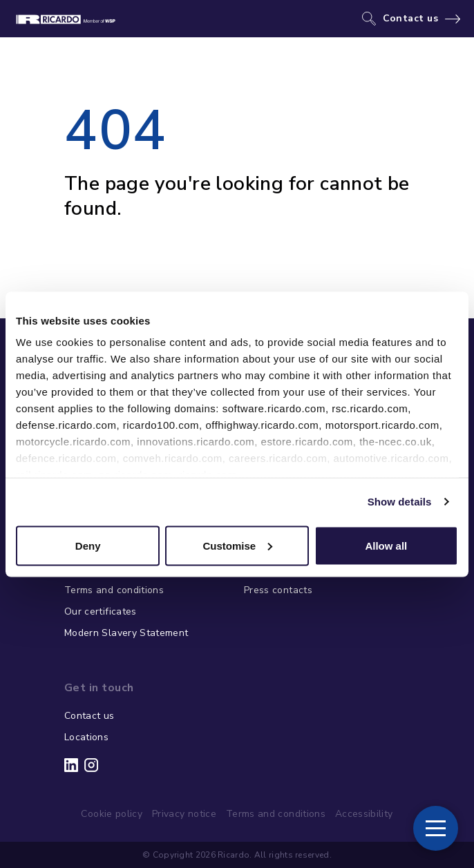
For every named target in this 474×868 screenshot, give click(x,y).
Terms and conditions (114, 590)
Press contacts (278, 590)
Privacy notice (184, 814)
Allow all (386, 545)
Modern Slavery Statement (126, 633)
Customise (237, 545)
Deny (88, 545)
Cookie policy (112, 814)
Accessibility (364, 814)
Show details (400, 502)
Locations (86, 737)
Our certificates (101, 611)
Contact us (411, 19)
